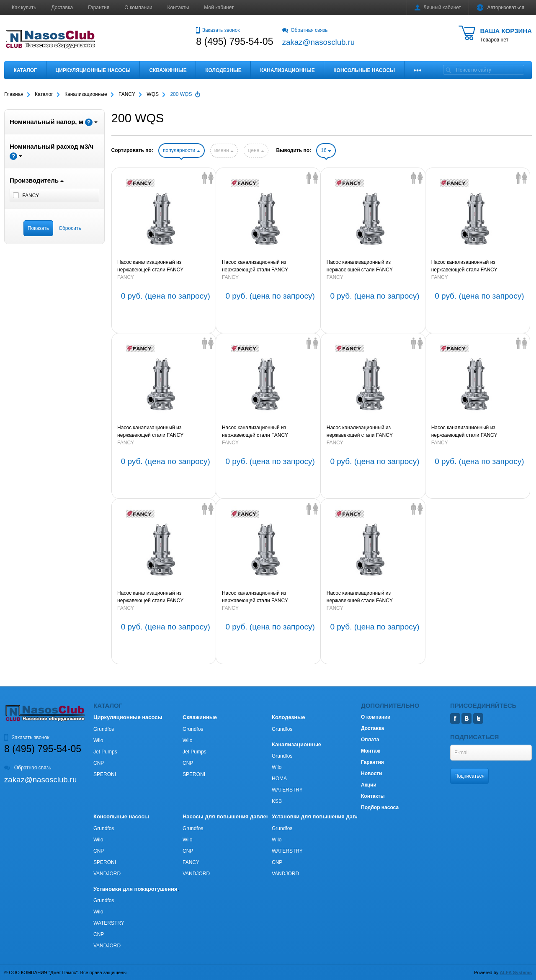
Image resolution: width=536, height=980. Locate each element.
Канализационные (287, 70)
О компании (138, 8)
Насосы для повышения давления (229, 816)
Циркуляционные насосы (93, 70)
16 (326, 150)
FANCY (126, 277)
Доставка (62, 8)
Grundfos (104, 729)
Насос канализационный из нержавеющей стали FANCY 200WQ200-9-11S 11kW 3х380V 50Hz (370, 597)
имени (224, 150)
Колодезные (223, 70)
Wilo (98, 740)
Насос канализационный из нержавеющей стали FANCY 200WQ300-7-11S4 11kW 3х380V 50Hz (371, 432)
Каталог (25, 70)
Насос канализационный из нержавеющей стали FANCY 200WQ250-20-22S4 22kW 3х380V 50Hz (477, 266)
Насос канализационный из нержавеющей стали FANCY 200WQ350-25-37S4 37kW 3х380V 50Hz (268, 266)
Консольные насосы (364, 70)
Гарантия (99, 8)
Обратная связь (305, 30)
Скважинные (168, 70)
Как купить (24, 8)
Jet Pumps (105, 752)
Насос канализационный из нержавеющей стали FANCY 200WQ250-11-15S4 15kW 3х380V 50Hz (268, 432)
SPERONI (105, 774)
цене (256, 150)
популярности (181, 150)
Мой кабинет (219, 8)
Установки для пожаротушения (135, 889)
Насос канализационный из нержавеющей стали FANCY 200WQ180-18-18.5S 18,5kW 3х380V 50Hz (159, 597)
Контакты (178, 8)
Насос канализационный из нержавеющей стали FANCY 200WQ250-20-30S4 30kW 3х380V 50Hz (372, 266)
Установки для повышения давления (322, 816)
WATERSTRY (287, 790)
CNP (99, 763)
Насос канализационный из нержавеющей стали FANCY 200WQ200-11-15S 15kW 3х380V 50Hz (267, 597)
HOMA (279, 779)
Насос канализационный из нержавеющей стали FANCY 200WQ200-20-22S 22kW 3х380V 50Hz (476, 432)
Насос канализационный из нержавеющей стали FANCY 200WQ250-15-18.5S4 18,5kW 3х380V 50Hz (161, 432)
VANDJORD (107, 874)
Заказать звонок (218, 30)
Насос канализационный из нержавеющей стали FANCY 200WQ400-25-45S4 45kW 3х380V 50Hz (163, 266)
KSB (277, 801)
